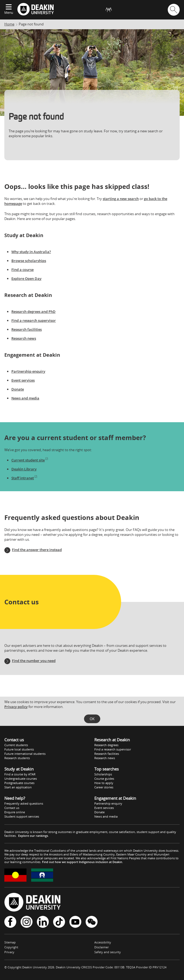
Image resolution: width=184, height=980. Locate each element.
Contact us (12, 808)
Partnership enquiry (28, 371)
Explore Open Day (26, 278)
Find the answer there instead (37, 550)
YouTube (75, 922)
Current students (16, 745)
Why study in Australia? (31, 252)
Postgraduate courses (19, 783)
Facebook (10, 922)
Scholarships (103, 774)
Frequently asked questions (24, 803)
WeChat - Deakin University (92, 922)
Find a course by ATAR (20, 774)
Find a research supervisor (34, 320)
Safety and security (108, 952)
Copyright (11, 947)
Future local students (19, 749)
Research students (17, 758)
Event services (23, 380)
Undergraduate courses (21, 779)
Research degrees (106, 745)
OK (92, 719)
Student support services (22, 816)
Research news (24, 338)
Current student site (30, 460)
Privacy (9, 952)
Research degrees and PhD (33, 312)
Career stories (104, 787)
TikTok (59, 922)
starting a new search (121, 199)
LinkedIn (43, 922)
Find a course (22, 270)
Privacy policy (16, 707)
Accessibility (103, 942)
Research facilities (27, 329)
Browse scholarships (29, 261)
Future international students (25, 754)
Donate (18, 389)
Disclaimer (101, 947)
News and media (25, 398)
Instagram (27, 922)
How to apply (104, 783)
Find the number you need (34, 661)
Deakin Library (24, 469)
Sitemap (10, 942)
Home (9, 24)
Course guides (104, 779)
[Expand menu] (9, 7)
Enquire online (15, 812)
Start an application (18, 787)
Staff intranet (25, 478)
